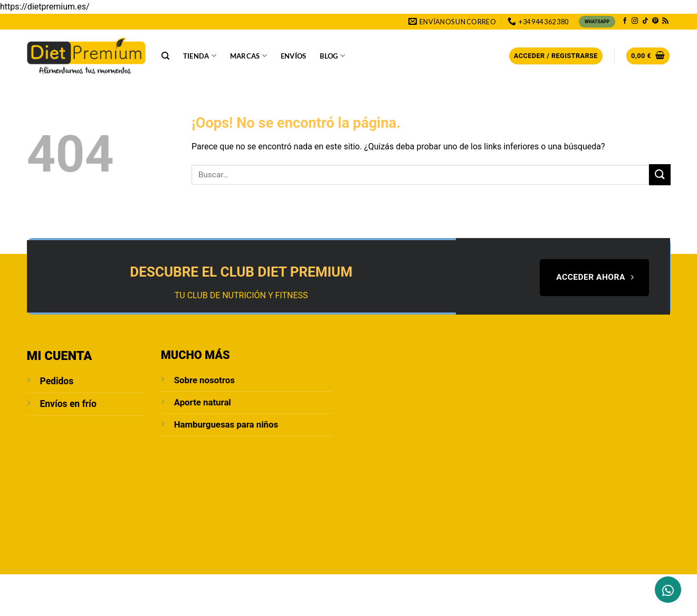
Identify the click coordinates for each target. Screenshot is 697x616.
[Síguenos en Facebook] (625, 21)
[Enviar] (660, 174)
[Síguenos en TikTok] (645, 21)
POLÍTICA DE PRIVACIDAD (251, 586)
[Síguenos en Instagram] (635, 21)
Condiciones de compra (343, 586)
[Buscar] (165, 56)
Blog (332, 56)
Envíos (294, 56)
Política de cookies (429, 586)
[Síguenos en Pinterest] (655, 21)
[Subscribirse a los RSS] (665, 21)
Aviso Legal (182, 586)
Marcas (249, 56)
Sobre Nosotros (57, 586)
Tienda (200, 56)
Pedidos (57, 381)
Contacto (111, 586)
